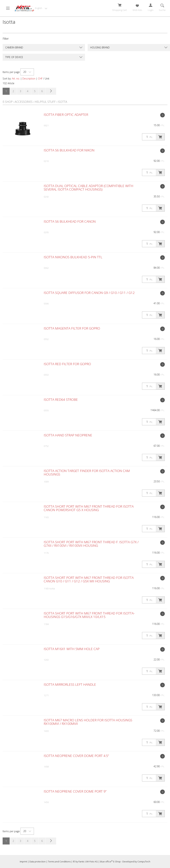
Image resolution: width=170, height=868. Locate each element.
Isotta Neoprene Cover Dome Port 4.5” (76, 756)
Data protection (38, 862)
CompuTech (144, 862)
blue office (106, 862)
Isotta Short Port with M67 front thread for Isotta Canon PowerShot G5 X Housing (89, 508)
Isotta (62, 102)
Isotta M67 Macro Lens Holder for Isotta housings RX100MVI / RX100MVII (88, 722)
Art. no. (16, 79)
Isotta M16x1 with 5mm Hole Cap (72, 649)
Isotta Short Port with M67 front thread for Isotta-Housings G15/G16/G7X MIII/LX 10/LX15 (89, 615)
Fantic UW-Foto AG (88, 862)
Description (29, 79)
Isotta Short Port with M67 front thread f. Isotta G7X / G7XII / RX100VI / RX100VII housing (91, 544)
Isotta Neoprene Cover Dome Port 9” (75, 791)
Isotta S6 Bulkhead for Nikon (69, 150)
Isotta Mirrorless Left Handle (70, 684)
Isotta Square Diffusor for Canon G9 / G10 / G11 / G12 (89, 293)
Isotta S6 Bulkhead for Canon (70, 221)
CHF (40, 79)
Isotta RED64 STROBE (61, 400)
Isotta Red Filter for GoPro (67, 364)
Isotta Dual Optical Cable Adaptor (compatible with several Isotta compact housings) (88, 188)
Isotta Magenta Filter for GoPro (72, 328)
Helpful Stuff (45, 102)
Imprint (23, 862)
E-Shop (8, 102)
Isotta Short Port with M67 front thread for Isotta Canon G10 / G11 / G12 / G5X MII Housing (89, 579)
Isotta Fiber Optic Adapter (66, 115)
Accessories (24, 102)
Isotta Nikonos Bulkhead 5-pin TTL (73, 257)
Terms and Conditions (59, 862)
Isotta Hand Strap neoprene (68, 435)
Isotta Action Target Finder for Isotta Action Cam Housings (87, 473)
